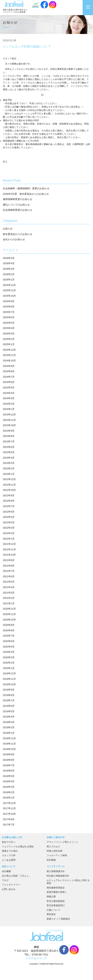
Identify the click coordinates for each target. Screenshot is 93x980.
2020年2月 (9, 663)
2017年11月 (9, 808)
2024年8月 (9, 371)
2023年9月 (9, 431)
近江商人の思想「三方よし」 (17, 876)
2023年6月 (9, 447)
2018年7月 (9, 765)
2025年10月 (9, 296)
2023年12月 (9, 415)
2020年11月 (9, 614)
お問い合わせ (9, 889)
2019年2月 (9, 727)
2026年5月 (9, 258)
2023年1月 (9, 474)
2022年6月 (9, 512)
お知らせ (8, 229)
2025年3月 (9, 334)
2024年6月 (9, 382)
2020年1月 (9, 668)
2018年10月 (9, 749)
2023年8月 (9, 436)
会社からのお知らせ (14, 239)
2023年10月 (9, 425)
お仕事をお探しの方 (12, 837)
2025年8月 (9, 307)
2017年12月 (9, 803)
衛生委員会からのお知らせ (18, 234)
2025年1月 (9, 344)
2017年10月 (9, 814)
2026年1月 (9, 280)
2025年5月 (9, 323)
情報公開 (51, 897)
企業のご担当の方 (56, 837)
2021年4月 (9, 587)
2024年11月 (9, 355)
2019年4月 (9, 717)
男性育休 (51, 914)
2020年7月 (9, 636)
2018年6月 (9, 771)
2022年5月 (9, 517)
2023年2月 (9, 468)
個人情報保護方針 (56, 871)
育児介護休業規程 (56, 901)
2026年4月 (9, 263)
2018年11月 (9, 744)
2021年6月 (9, 576)
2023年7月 (9, 442)
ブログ (5, 880)
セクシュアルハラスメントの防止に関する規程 (68, 882)
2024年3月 (9, 398)
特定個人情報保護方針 (58, 876)
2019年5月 (9, 711)
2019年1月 (9, 733)
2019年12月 (9, 673)
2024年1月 (9, 409)
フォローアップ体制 (57, 855)
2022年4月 (9, 522)
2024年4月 (9, 393)
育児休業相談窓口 (56, 905)
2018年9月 (9, 754)
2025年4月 (9, 328)
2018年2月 (9, 792)
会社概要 (6, 871)
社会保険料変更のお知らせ (18, 210)
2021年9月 (9, 560)
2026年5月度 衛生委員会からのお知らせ (26, 194)
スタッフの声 (9, 855)
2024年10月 (9, 361)
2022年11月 (9, 485)
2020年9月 (9, 625)
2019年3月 (9, 722)
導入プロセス (53, 847)
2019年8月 (9, 695)
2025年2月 (9, 339)
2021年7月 (9, 571)
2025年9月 (9, 301)
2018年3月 (9, 787)
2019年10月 (9, 684)
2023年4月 (9, 458)
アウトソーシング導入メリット (62, 842)
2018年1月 (9, 798)
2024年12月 (9, 350)
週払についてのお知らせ (16, 205)
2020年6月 (9, 641)
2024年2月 (9, 404)
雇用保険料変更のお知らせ (18, 199)
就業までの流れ (10, 851)
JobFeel (14, 4)
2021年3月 (9, 593)
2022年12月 (9, 479)
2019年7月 (9, 700)
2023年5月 (9, 452)
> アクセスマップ (36, 958)
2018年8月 (9, 760)
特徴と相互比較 (55, 851)
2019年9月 (9, 690)
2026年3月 (9, 269)
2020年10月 (9, 620)
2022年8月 (9, 501)
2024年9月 (9, 366)
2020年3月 (9, 657)
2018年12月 (9, 738)
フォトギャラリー (11, 885)
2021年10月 (9, 555)
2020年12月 (9, 609)
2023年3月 (9, 463)
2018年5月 (9, 776)
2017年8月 (9, 819)
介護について (53, 910)
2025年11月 (9, 290)
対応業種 (51, 860)
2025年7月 (9, 312)
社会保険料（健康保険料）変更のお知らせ (26, 188)
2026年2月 (9, 274)
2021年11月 (9, 549)
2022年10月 (9, 490)
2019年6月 (9, 706)
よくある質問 (9, 860)
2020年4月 (9, 652)
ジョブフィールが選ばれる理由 (18, 847)
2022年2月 (9, 533)
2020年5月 (9, 647)
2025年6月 (9, 317)
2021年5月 (9, 582)
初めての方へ (9, 842)
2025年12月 (9, 285)
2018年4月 (9, 781)
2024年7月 (9, 377)
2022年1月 (9, 539)
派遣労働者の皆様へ (57, 892)
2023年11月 (9, 420)
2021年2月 (9, 598)
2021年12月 (9, 544)
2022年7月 (9, 506)
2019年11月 (9, 679)
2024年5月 (9, 388)
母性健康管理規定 (56, 888)
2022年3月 (9, 528)
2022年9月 (9, 495)
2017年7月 (9, 825)
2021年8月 (9, 566)
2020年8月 (9, 630)
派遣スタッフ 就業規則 (58, 919)
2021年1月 (9, 603)
